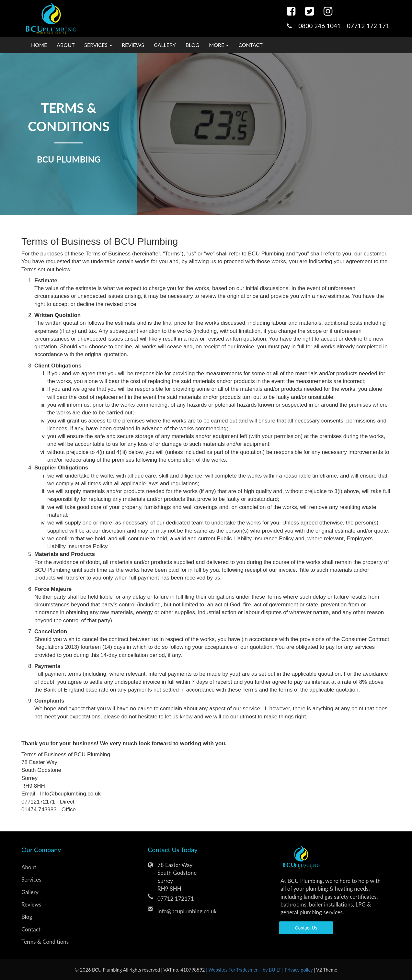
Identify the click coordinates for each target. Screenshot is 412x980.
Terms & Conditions (45, 942)
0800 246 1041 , (323, 26)
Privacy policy (299, 970)
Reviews (133, 45)
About (66, 45)
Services (31, 879)
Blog (193, 45)
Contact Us (306, 928)
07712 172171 (176, 899)
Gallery (165, 45)
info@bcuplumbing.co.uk (187, 911)
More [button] (219, 45)
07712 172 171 (368, 26)
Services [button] (98, 45)
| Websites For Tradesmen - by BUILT (244, 970)
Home (39, 45)
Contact (251, 45)
